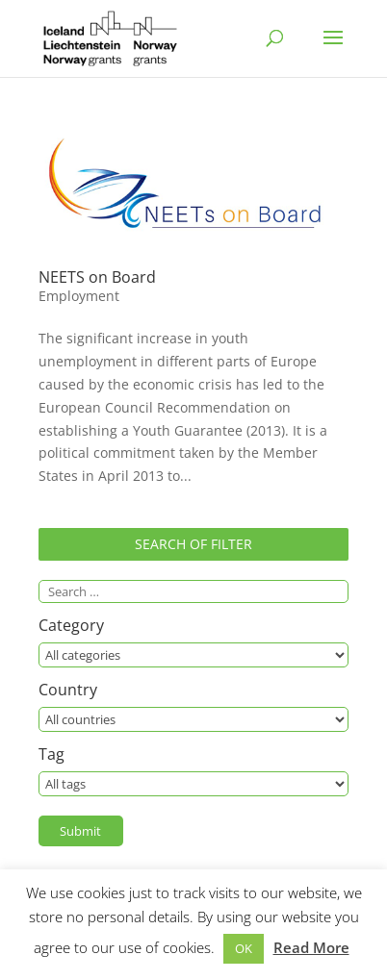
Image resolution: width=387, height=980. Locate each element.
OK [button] (244, 948)
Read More (311, 947)
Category (71, 627)
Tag (52, 755)
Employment (79, 296)
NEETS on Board (97, 277)
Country (68, 691)
